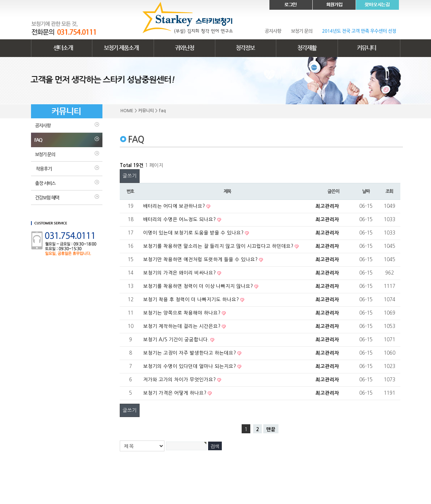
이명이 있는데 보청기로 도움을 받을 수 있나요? (194, 233)
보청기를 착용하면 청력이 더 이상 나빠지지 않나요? (199, 286)
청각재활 (307, 48)
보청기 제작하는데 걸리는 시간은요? (182, 326)
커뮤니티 (369, 48)
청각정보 (246, 48)
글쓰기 (130, 176)
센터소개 (62, 48)
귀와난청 (184, 48)
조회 (389, 191)
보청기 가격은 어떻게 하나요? (175, 393)
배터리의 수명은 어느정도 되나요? (180, 220)
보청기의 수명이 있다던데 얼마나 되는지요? (190, 366)
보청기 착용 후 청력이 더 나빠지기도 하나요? (192, 300)
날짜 (366, 191)
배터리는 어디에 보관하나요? (175, 206)
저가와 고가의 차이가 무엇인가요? (180, 380)
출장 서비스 (67, 183)
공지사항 (67, 126)
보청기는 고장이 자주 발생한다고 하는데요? (190, 353)
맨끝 (271, 430)
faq (67, 140)
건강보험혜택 (67, 198)
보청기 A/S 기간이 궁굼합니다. (177, 340)
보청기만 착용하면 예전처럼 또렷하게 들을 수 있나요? (201, 260)
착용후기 (67, 169)
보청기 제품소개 (123, 48)
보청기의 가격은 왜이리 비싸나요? (180, 273)
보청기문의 (67, 154)
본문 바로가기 (0, 0)
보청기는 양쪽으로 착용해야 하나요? (182, 313)
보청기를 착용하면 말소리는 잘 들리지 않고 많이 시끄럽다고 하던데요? (219, 246)
